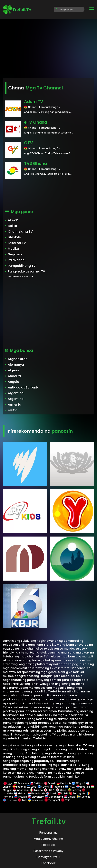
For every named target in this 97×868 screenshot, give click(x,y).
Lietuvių (74, 790)
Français (57, 787)
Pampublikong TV (22, 266)
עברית (70, 787)
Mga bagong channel (49, 839)
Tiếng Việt (52, 800)
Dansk (50, 783)
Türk (22, 800)
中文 (65, 800)
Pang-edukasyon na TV (26, 271)
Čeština (37, 783)
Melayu (20, 793)
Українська (36, 800)
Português (77, 793)
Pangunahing (48, 833)
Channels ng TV (20, 231)
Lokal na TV (17, 243)
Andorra (14, 376)
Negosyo (15, 254)
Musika (13, 249)
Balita (12, 226)
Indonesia (21, 790)
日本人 (49, 790)
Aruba (13, 410)
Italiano (36, 790)
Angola (14, 382)
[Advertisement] (48, 47)
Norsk (51, 793)
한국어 (61, 790)
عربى (8, 783)
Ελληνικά (78, 783)
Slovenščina (54, 797)
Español (19, 787)
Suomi (43, 787)
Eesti (32, 787)
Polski (63, 793)
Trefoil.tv (49, 821)
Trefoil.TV (17, 9)
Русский (21, 797)
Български (21, 783)
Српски (70, 797)
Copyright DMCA (48, 857)
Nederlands (36, 793)
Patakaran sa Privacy (48, 851)
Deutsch (64, 783)
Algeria (13, 370)
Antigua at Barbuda (24, 387)
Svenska (83, 797)
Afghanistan (18, 359)
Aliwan (13, 220)
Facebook (49, 863)
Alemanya (16, 365)
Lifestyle (14, 237)
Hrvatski (83, 787)
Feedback (49, 845)
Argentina (16, 393)
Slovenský (36, 797)
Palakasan (16, 260)
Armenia (15, 405)
